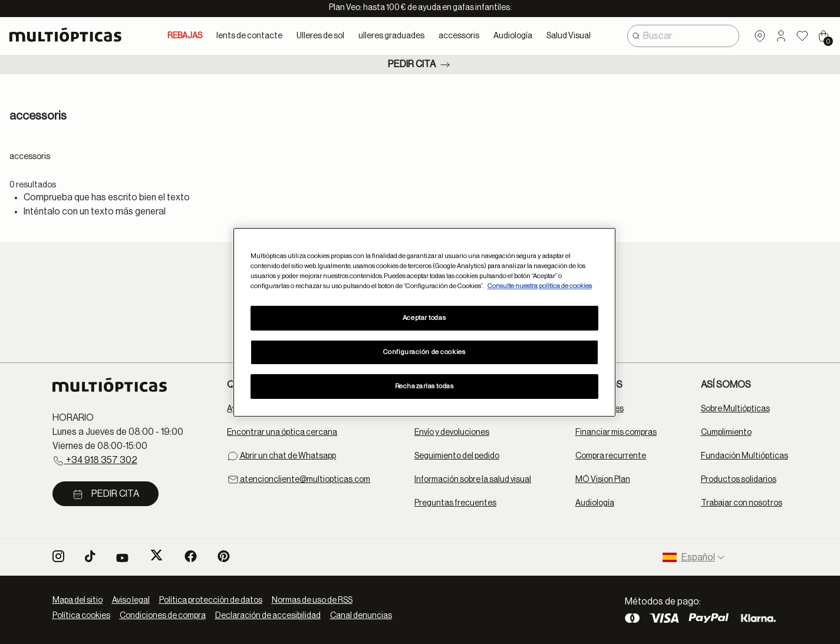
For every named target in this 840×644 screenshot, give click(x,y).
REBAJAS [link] (185, 36)
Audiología (595, 503)
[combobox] (683, 36)
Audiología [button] (513, 36)
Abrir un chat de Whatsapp (281, 456)
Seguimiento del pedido (457, 456)
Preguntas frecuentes (455, 503)
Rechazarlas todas (424, 386)
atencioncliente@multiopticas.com (299, 480)
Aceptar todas (424, 318)
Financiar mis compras (616, 432)
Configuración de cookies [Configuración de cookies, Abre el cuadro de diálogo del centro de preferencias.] (424, 352)
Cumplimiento (726, 432)
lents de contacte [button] (249, 36)
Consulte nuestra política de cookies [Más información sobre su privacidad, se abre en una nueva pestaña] (540, 286)
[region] (424, 322)
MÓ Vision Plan (603, 480)
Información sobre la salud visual (473, 480)
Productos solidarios (739, 480)
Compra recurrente (611, 456)
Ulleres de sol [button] (320, 36)
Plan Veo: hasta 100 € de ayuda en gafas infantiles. (420, 8)
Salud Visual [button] (569, 36)
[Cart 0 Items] (823, 36)
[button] (781, 36)
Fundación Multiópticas (745, 456)
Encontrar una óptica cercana (282, 432)
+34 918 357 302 (95, 461)
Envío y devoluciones (452, 432)
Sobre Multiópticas (735, 409)
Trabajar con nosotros (742, 503)
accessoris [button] (459, 36)
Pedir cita (420, 65)
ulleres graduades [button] (391, 36)
